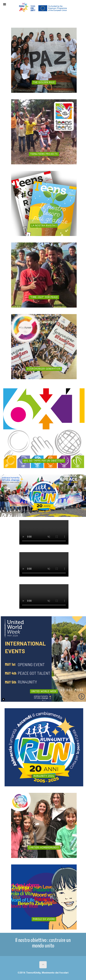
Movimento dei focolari (55, 973)
